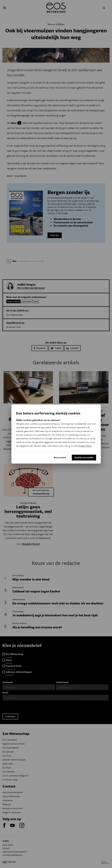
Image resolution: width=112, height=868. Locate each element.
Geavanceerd (60, 457)
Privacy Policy (85, 446)
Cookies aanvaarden (84, 457)
